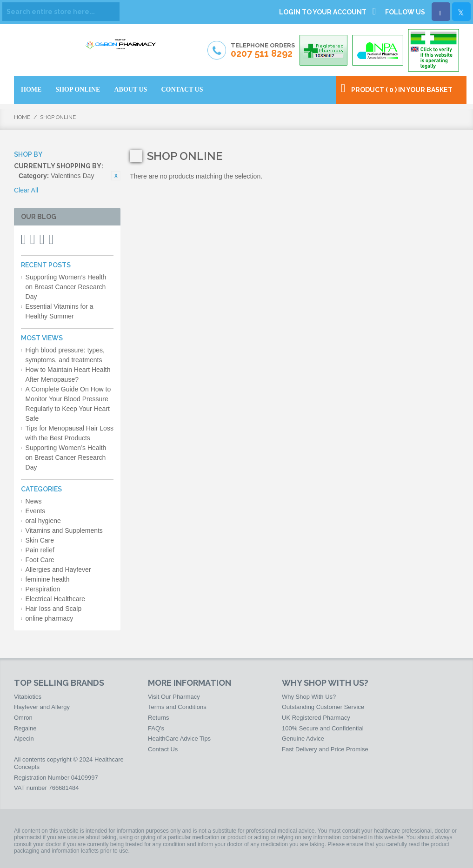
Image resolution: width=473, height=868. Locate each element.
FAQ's (156, 728)
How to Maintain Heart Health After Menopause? (68, 374)
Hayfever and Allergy (42, 707)
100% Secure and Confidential (323, 728)
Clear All (26, 190)
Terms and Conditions (177, 707)
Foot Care (40, 560)
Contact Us (163, 749)
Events (36, 511)
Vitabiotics (28, 697)
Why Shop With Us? (309, 697)
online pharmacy (50, 618)
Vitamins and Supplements (64, 530)
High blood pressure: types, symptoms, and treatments (65, 355)
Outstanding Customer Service (323, 707)
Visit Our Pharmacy (174, 697)
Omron (23, 718)
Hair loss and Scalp (54, 609)
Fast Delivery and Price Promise (325, 749)
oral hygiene (43, 521)
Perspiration (43, 589)
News (34, 501)
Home (22, 117)
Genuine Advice (303, 739)
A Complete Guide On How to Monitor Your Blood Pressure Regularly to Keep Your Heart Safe (68, 404)
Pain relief (40, 550)
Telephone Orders (263, 51)
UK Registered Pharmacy (316, 718)
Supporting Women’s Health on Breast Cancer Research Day (66, 287)
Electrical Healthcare (55, 599)
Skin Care (40, 540)
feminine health (48, 579)
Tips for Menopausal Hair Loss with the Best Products (70, 433)
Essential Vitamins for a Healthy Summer (60, 311)
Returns (159, 718)
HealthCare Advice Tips (179, 739)
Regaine (25, 728)
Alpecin (24, 739)
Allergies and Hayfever (58, 570)
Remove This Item (116, 176)
